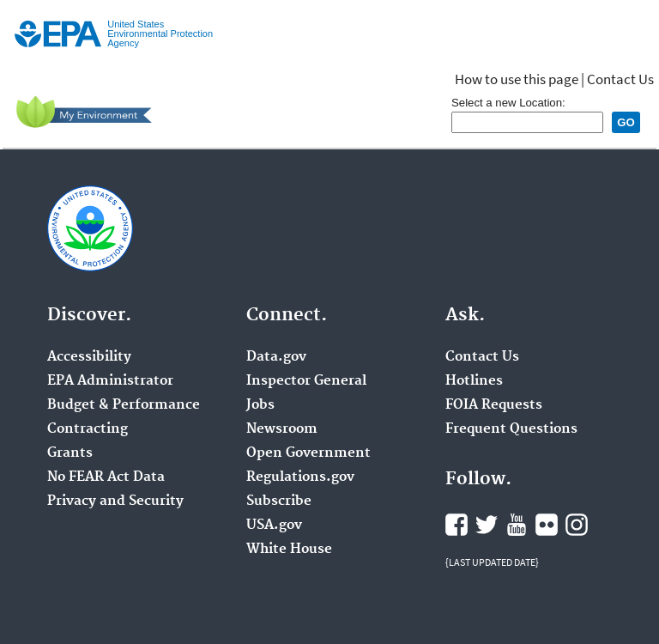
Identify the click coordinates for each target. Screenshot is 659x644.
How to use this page (517, 79)
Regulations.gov (300, 477)
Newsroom (282, 429)
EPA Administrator (110, 381)
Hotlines (474, 381)
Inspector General (306, 381)
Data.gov (276, 357)
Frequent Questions (511, 429)
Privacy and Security (115, 501)
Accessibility (89, 357)
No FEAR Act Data (106, 477)
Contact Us (620, 79)
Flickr (547, 525)
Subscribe (279, 501)
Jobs (260, 405)
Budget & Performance (124, 405)
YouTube (517, 525)
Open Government (308, 453)
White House (289, 550)
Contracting (88, 429)
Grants (70, 453)
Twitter (487, 525)
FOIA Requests (494, 405)
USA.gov (274, 526)
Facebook (456, 525)
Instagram (577, 525)
